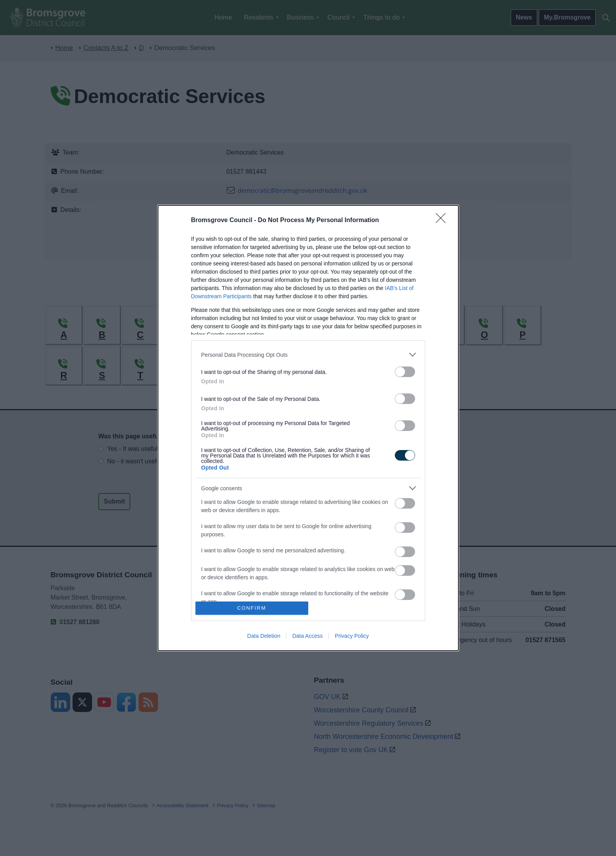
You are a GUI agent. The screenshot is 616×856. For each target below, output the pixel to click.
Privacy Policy (352, 636)
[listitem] (308, 355)
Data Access (307, 636)
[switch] (405, 372)
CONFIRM (252, 608)
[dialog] (308, 428)
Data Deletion (264, 636)
